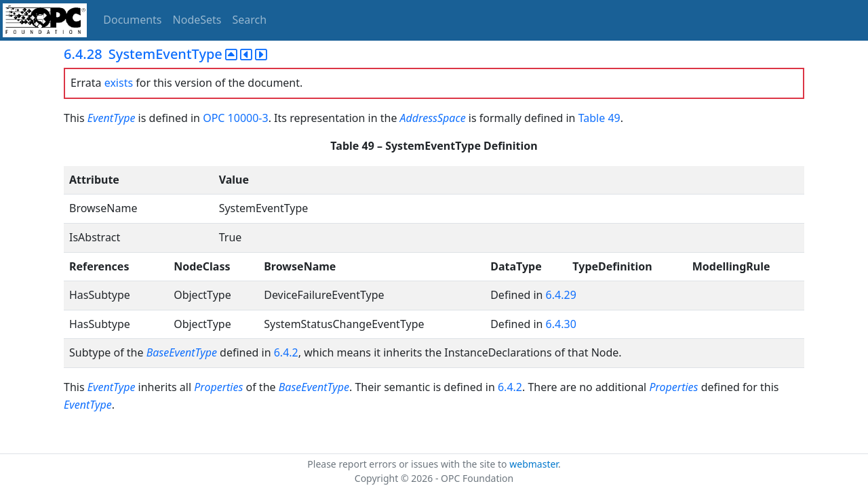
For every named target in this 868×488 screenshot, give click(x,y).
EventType (112, 118)
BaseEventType (182, 352)
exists (119, 83)
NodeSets (197, 20)
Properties (218, 387)
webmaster (534, 464)
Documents (132, 20)
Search (250, 20)
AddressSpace (433, 118)
